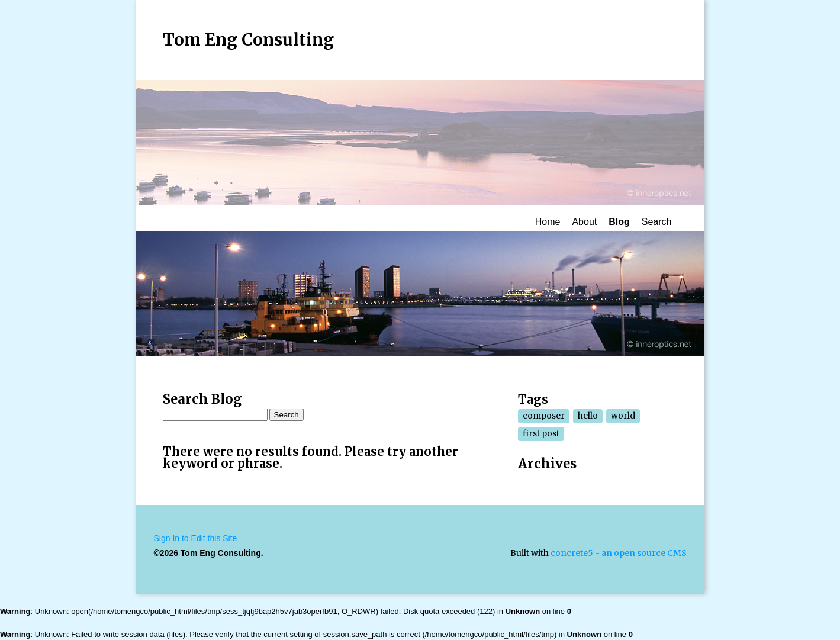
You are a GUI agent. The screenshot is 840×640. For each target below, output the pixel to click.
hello (588, 416)
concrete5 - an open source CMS (619, 553)
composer (544, 416)
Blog (619, 222)
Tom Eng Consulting (248, 40)
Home (548, 222)
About (584, 222)
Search (657, 222)
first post (541, 433)
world (623, 416)
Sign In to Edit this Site (196, 538)
